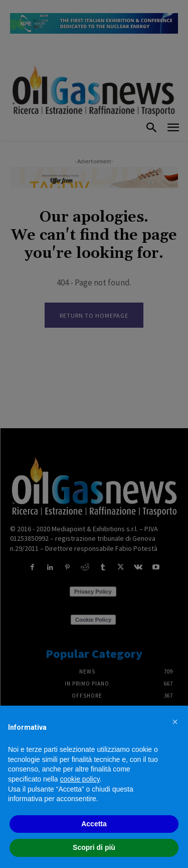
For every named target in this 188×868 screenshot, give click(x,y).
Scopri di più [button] (94, 847)
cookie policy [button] (80, 779)
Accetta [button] (94, 824)
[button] (175, 722)
